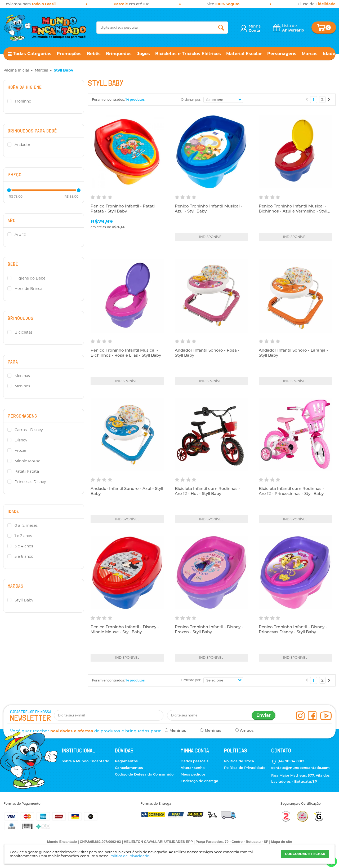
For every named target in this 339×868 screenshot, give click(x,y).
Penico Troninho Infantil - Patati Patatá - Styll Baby (123, 209)
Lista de (293, 28)
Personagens (282, 54)
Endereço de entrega (199, 781)
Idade (329, 54)
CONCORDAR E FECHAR (305, 854)
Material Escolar (244, 54)
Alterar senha (193, 768)
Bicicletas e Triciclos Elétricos (188, 54)
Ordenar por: (191, 99)
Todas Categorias (32, 54)
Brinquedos (119, 54)
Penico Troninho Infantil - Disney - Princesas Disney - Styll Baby (293, 629)
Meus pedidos (193, 774)
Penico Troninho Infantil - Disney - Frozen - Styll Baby (209, 629)
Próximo (329, 99)
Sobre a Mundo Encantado (85, 761)
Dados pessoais (195, 761)
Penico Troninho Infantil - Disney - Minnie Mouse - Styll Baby (125, 629)
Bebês (94, 54)
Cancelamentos (129, 768)
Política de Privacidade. (130, 856)
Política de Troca (239, 761)
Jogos (143, 54)
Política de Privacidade (245, 768)
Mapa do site (282, 842)
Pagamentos (126, 761)
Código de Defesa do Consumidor (145, 774)
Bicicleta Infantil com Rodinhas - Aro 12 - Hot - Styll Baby (208, 491)
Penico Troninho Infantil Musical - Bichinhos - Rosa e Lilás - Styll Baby (126, 353)
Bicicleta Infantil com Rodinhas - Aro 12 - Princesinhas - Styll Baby (291, 491)
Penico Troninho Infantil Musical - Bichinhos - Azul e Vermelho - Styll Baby (293, 211)
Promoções (69, 54)
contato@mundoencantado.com (300, 768)
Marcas (310, 54)
